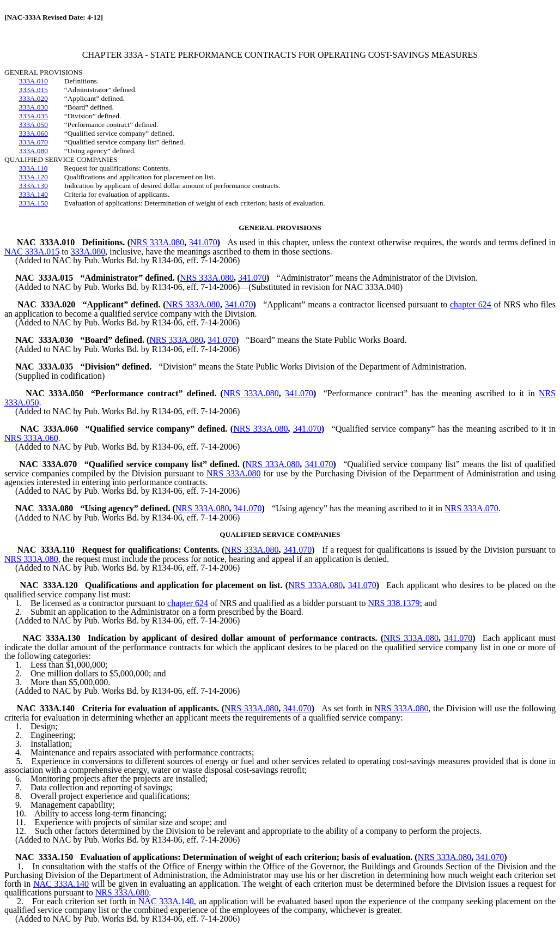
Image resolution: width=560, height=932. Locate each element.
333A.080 (34, 151)
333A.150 (34, 203)
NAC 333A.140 (61, 884)
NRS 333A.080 (157, 242)
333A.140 (34, 194)
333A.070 (34, 142)
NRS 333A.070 (471, 508)
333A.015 (34, 90)
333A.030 (34, 107)
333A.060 (34, 133)
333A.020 (34, 98)
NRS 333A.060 (31, 438)
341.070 (203, 242)
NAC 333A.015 (32, 252)
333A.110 (33, 168)
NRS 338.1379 (394, 603)
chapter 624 (471, 304)
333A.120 (34, 177)
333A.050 (34, 125)
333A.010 (34, 81)
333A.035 (34, 116)
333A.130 (34, 186)
